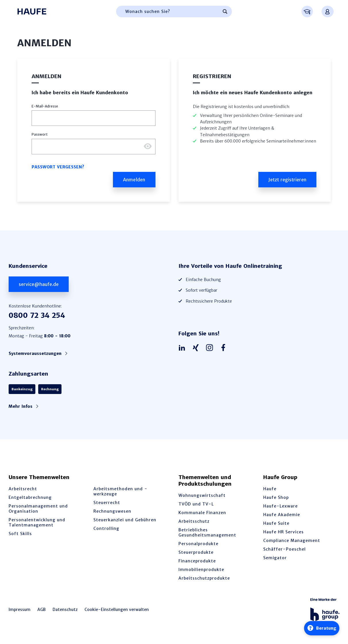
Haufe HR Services (283, 532)
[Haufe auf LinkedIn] (183, 348)
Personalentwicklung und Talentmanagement (37, 522)
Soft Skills (20, 534)
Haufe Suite (276, 523)
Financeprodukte (197, 561)
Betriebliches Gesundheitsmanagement (207, 532)
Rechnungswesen (112, 511)
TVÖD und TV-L (196, 504)
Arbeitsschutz (194, 521)
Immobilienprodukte (201, 570)
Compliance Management (292, 541)
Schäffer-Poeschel (284, 549)
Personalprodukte (198, 544)
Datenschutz (65, 610)
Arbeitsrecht (23, 489)
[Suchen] (225, 11)
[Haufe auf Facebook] (225, 348)
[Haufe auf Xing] (197, 348)
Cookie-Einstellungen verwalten (117, 610)
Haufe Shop (276, 497)
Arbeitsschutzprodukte (204, 578)
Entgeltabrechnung (30, 497)
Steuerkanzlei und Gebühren (125, 520)
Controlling (106, 528)
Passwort (40, 134)
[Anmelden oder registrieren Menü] (328, 11)
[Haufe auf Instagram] (211, 348)
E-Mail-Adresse (45, 106)
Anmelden (47, 76)
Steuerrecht (107, 503)
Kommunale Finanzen (202, 513)
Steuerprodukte (196, 552)
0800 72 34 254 (37, 315)
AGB (42, 610)
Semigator (275, 558)
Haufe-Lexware (280, 506)
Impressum (20, 610)
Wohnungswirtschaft (202, 495)
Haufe (270, 489)
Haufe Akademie (282, 515)
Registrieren (212, 76)
